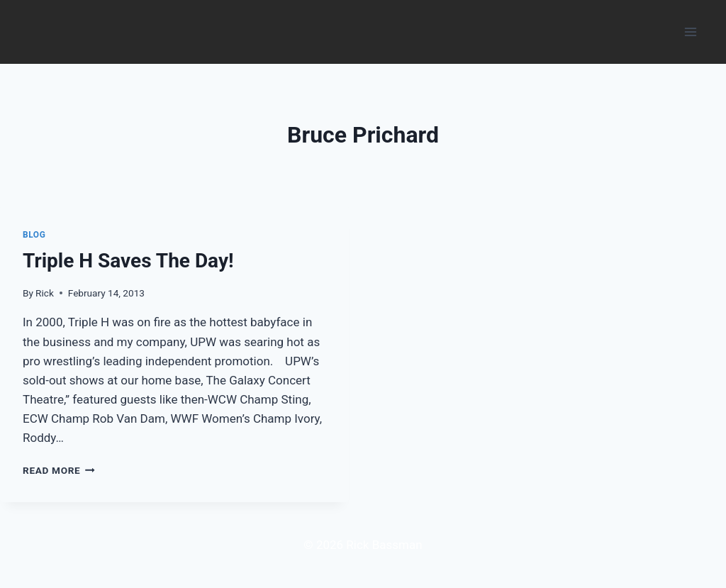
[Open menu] (690, 32)
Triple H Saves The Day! (128, 261)
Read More (59, 470)
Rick (45, 293)
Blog (34, 235)
